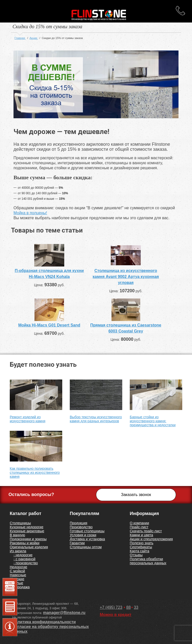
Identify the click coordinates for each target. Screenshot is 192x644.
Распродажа (20, 587)
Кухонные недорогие (26, 527)
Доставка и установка (87, 539)
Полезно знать (141, 543)
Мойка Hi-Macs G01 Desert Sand (49, 325)
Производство (81, 527)
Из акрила (18, 551)
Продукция (78, 523)
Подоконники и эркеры (28, 539)
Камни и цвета (141, 535)
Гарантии (77, 543)
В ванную (17, 535)
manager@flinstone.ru (64, 613)
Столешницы (20, 523)
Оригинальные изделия (29, 547)
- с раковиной (24, 559)
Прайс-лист (139, 527)
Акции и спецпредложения (151, 539)
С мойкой (17, 571)
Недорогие (18, 567)
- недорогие (23, 555)
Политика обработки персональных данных (148, 561)
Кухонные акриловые (27, 531)
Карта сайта (139, 551)
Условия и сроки (83, 535)
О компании (139, 523)
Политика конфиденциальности (44, 622)
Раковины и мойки (25, 543)
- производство (26, 563)
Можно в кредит (116, 615)
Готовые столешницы (87, 531)
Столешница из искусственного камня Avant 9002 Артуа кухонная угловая (126, 277)
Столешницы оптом (86, 547)
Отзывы (136, 555)
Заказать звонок (136, 495)
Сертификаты (141, 547)
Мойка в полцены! (30, 213)
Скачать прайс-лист (146, 531)
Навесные (18, 575)
